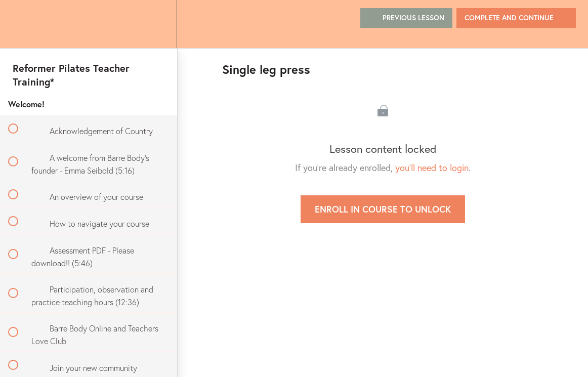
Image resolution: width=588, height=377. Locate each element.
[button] (19, 24)
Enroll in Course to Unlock (383, 209)
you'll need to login (432, 167)
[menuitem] (158, 24)
